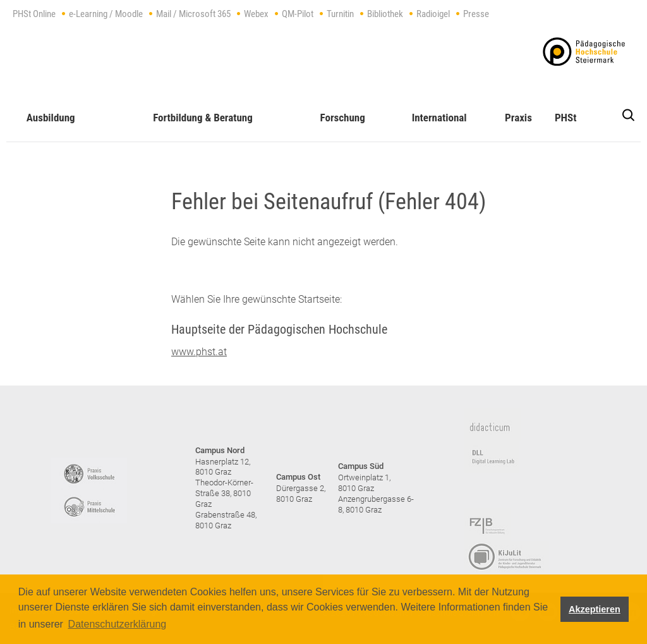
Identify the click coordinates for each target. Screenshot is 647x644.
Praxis (518, 118)
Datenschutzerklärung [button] (118, 624)
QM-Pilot (298, 14)
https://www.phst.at (584, 52)
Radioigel (433, 14)
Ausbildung (51, 118)
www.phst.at (199, 352)
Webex (256, 14)
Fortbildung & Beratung (203, 118)
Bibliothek (385, 14)
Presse (476, 14)
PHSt (565, 118)
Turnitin (340, 14)
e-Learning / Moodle (106, 14)
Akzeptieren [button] (595, 609)
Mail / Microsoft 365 (193, 14)
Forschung (343, 118)
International (439, 118)
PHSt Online (34, 14)
